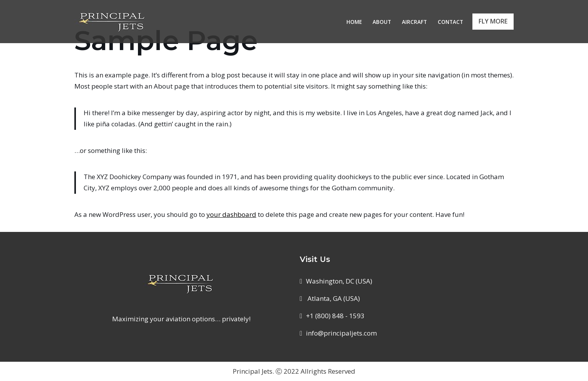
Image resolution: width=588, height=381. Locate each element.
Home (354, 22)
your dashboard (231, 214)
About (382, 22)
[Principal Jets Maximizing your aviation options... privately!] (113, 22)
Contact (450, 22)
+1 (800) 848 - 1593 (335, 316)
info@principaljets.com (341, 333)
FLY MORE (493, 21)
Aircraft (414, 22)
